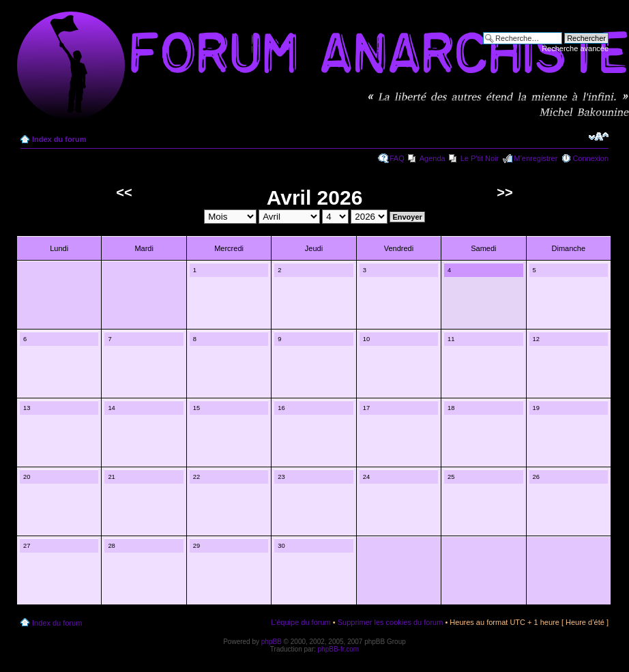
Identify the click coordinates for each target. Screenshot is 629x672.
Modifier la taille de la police (599, 136)
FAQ (397, 158)
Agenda (433, 158)
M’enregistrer (536, 158)
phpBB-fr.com (339, 649)
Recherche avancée (575, 48)
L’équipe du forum (301, 622)
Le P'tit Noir (480, 158)
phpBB (272, 642)
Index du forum (59, 139)
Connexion (590, 158)
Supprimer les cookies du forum (391, 622)
